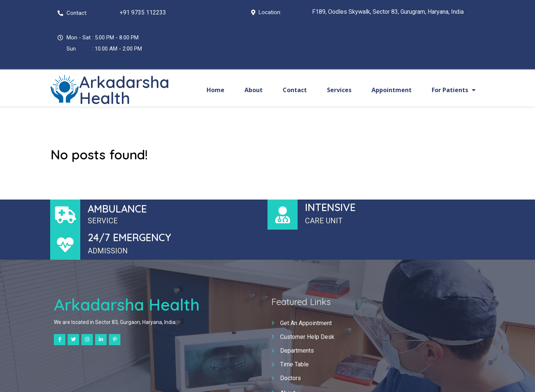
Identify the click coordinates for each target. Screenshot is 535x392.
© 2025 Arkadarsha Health (267, 379)
